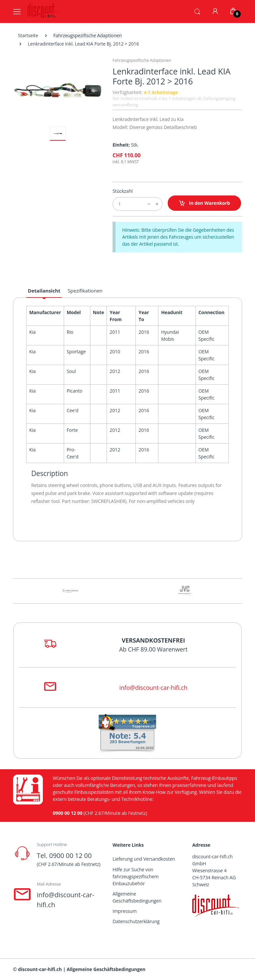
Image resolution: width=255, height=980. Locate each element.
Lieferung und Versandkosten (144, 859)
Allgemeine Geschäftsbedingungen (137, 897)
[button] (197, 11)
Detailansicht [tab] (44, 291)
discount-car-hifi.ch (40, 969)
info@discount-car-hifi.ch (153, 687)
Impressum (125, 911)
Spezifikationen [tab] (85, 291)
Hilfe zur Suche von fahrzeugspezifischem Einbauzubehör (136, 876)
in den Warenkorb (204, 203)
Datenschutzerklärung (136, 921)
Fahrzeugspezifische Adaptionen (88, 35)
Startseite (28, 35)
